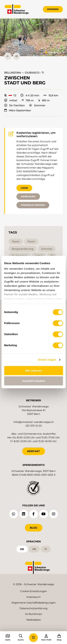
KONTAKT (33, 451)
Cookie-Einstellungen (33, 591)
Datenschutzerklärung (33, 608)
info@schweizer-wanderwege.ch (33, 422)
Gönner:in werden (33, 205)
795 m (28, 100)
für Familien (15, 105)
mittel (11, 100)
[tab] (46, 52)
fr (34, 549)
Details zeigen (47, 360)
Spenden (53, 9)
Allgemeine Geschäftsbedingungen (33, 603)
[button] (33, 37)
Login (24, 188)
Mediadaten (34, 620)
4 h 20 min (30, 95)
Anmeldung (28, 196)
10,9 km (51, 95)
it (46, 549)
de (22, 549)
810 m (44, 100)
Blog (34, 528)
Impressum (34, 597)
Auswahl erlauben (33, 381)
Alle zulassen (33, 371)
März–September (18, 110)
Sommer (37, 105)
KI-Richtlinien (34, 614)
